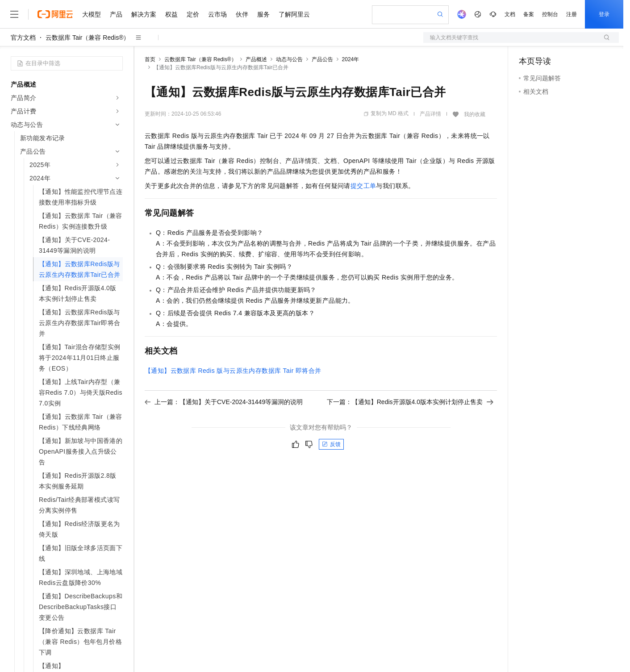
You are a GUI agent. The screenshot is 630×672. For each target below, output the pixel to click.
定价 (193, 14)
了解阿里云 (294, 14)
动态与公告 (289, 59)
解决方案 (144, 14)
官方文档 (23, 38)
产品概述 (256, 59)
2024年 (351, 59)
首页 (150, 59)
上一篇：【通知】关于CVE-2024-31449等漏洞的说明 (224, 402)
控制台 (550, 14)
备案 (529, 14)
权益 (171, 14)
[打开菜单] (14, 14)
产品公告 (322, 59)
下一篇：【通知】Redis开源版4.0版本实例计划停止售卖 (410, 402)
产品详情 (430, 114)
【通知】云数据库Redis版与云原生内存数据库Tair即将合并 (233, 371)
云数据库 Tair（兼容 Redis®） (88, 38)
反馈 (331, 444)
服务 (263, 14)
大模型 (92, 14)
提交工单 (363, 186)
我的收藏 (475, 114)
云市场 (217, 14)
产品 (116, 14)
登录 (604, 14)
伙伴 (242, 14)
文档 (510, 14)
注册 (572, 14)
